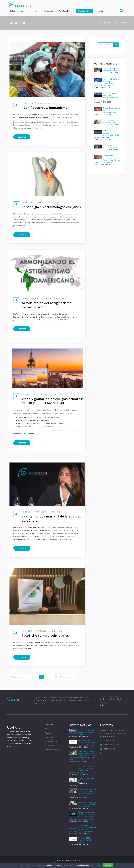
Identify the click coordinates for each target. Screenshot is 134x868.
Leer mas (22, 137)
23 (46, 677)
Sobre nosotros (17, 11)
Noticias (48, 730)
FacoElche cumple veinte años (45, 636)
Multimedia (48, 11)
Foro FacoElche (65, 11)
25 (56, 677)
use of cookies (95, 865)
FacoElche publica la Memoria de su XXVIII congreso (86, 733)
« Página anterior (17, 677)
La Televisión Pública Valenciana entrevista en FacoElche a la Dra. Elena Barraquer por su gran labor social (82, 756)
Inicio (114, 23)
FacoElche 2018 (32, 299)
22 (42, 677)
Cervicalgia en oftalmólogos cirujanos (51, 207)
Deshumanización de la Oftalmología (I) (111, 147)
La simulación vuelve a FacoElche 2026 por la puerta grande (87, 805)
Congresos (30, 631)
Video (28, 395)
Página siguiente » (68, 677)
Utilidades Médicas (53, 751)
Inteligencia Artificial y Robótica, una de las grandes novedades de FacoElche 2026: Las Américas (82, 817)
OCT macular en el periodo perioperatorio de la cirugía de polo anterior (106, 134)
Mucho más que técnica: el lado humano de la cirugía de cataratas (107, 97)
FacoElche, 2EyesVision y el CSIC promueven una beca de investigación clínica (82, 770)
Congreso (33, 11)
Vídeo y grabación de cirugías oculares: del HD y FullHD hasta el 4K (52, 401)
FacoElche (49, 725)
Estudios (29, 103)
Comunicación (83, 11)
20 (32, 677)
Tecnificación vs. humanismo (45, 108)
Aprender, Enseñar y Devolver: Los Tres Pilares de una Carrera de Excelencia (107, 82)
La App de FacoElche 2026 (86, 781)
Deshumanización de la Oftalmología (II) (111, 122)
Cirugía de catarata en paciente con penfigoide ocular (112, 110)
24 (51, 677)
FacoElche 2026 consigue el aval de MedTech (86, 841)
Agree (108, 865)
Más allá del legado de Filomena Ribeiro (111, 70)
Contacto (99, 11)
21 (37, 677)
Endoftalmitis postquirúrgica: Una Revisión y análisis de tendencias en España (107, 159)
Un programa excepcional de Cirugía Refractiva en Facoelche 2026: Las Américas (82, 829)
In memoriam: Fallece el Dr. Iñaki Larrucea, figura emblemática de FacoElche (83, 793)
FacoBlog (49, 734)
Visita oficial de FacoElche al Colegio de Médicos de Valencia (87, 744)
